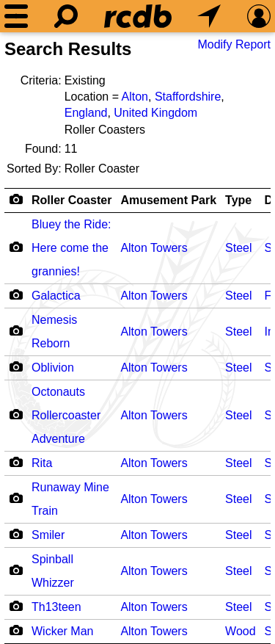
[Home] (138, 16)
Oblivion (53, 368)
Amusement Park (168, 200)
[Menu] (16, 16)
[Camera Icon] (16, 247)
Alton (135, 97)
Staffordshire (188, 97)
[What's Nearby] (209, 16)
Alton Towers (154, 248)
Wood (241, 631)
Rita (42, 463)
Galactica (56, 296)
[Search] (66, 16)
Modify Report (234, 44)
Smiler (48, 535)
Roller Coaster (71, 200)
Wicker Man (62, 631)
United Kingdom (155, 113)
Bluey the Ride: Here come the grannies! (71, 248)
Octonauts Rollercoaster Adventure (66, 415)
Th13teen (56, 607)
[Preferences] (259, 16)
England (86, 113)
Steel (238, 248)
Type (238, 200)
